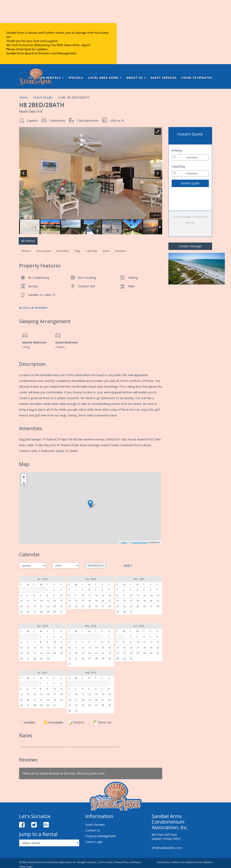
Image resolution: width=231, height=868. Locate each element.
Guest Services (164, 78)
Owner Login (94, 842)
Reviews (121, 251)
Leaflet (124, 542)
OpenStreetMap (139, 542)
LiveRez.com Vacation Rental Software (191, 862)
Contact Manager (190, 246)
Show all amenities (33, 308)
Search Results (43, 97)
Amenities (63, 251)
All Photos (28, 241)
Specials (76, 78)
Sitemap (135, 862)
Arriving (177, 150)
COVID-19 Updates (197, 78)
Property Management (101, 836)
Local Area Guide (105, 78)
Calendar (91, 251)
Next (128, 565)
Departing (178, 166)
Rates (106, 251)
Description (44, 251)
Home (24, 97)
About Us (136, 78)
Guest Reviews (95, 825)
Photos (26, 251)
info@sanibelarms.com (167, 848)
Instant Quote (190, 183)
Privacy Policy (122, 862)
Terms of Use (106, 862)
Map (78, 251)
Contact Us (93, 830)
